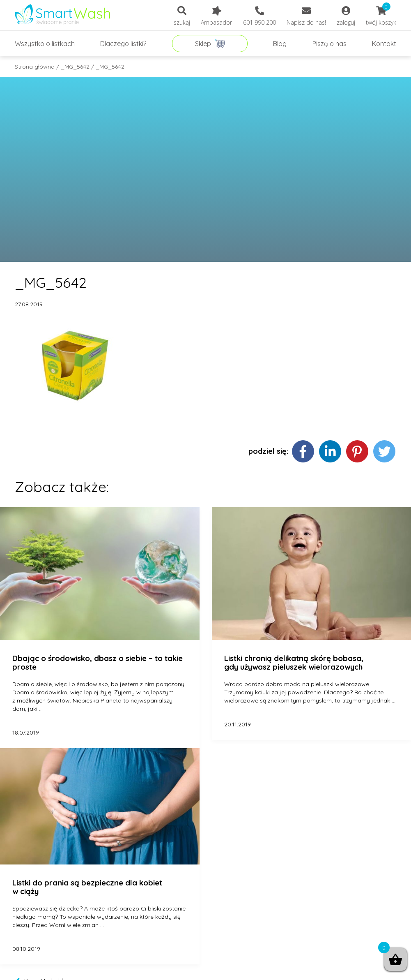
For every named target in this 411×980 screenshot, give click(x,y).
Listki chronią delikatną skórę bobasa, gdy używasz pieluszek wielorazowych (294, 663)
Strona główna (35, 67)
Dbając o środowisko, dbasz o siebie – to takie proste (98, 663)
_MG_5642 (75, 67)
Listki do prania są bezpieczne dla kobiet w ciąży (87, 887)
